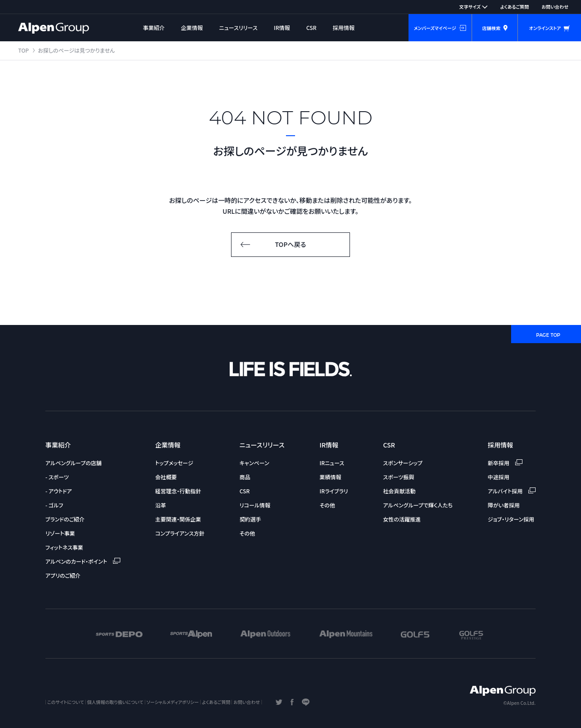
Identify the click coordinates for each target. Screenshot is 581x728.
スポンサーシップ (403, 463)
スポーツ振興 (399, 477)
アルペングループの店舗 (74, 463)
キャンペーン (254, 463)
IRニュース (332, 463)
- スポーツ (57, 477)
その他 (247, 533)
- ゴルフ (54, 505)
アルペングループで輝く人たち (418, 505)
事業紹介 (154, 27)
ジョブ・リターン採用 (511, 519)
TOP (24, 50)
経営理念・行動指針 (178, 491)
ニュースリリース (239, 27)
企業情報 (192, 27)
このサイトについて (66, 702)
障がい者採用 (504, 505)
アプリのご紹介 (63, 575)
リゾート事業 (60, 533)
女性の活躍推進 (402, 519)
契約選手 (251, 519)
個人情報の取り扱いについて (115, 702)
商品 (245, 477)
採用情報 (344, 27)
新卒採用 (505, 463)
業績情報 (330, 477)
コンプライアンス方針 (180, 533)
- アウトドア (59, 491)
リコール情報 (255, 505)
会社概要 (166, 477)
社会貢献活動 (399, 491)
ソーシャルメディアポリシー (173, 702)
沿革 (161, 505)
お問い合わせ (555, 7)
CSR (312, 27)
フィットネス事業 (64, 547)
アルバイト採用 (512, 491)
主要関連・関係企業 (178, 519)
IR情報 (282, 27)
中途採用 (499, 477)
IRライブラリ (334, 491)
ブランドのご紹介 (65, 519)
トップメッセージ (174, 463)
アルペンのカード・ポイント (83, 561)
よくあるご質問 (515, 7)
